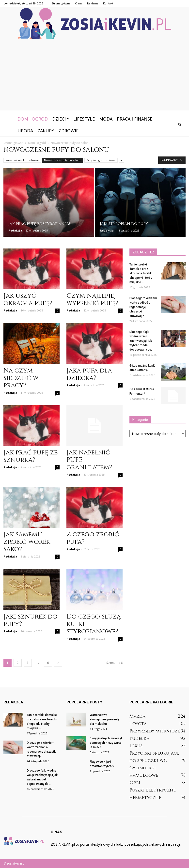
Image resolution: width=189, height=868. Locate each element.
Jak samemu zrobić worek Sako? (27, 542)
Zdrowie (69, 131)
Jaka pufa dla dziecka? (89, 374)
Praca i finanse (135, 119)
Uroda (25, 131)
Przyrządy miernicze (155, 731)
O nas (79, 3)
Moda (106, 119)
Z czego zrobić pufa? (93, 538)
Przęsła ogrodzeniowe (101, 160)
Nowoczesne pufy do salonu (63, 160)
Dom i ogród (33, 119)
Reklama (93, 3)
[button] (180, 125)
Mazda (137, 716)
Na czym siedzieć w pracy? (21, 378)
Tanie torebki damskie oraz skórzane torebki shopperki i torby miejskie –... (141, 273)
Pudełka (139, 738)
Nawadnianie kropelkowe (22, 160)
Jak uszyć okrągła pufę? (28, 300)
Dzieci (61, 119)
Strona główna (61, 3)
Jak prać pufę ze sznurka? (31, 456)
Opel (135, 783)
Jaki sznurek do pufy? (30, 620)
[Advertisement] (94, 76)
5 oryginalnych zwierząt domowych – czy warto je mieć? (106, 743)
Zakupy (46, 131)
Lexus (136, 746)
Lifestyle (84, 119)
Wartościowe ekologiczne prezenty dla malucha (105, 719)
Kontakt (108, 3)
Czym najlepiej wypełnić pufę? (92, 300)
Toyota (138, 724)
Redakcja (15, 230)
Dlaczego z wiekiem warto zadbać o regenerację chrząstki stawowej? (143, 307)
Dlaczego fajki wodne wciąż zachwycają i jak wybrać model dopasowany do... (141, 341)
